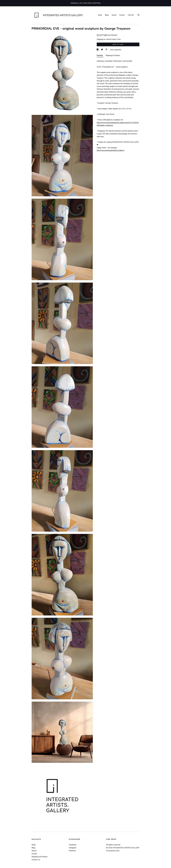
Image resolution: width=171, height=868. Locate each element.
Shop (100, 15)
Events (122, 15)
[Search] (139, 15)
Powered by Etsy (113, 851)
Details (100, 55)
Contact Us (36, 860)
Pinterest (72, 851)
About (114, 15)
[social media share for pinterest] (107, 50)
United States (111, 39)
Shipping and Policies (40, 857)
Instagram (73, 848)
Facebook (73, 845)
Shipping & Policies (113, 55)
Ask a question (116, 50)
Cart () (131, 15)
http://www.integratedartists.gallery (110, 150)
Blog (107, 15)
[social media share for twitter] (102, 50)
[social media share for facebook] (98, 50)
